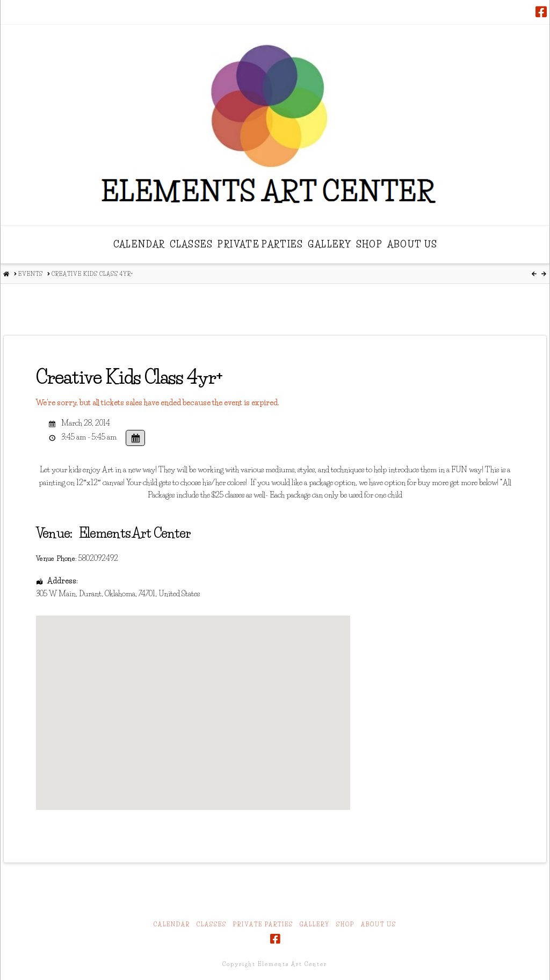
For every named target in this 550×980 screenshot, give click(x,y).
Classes (212, 924)
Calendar (172, 924)
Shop (345, 924)
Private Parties (263, 924)
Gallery (315, 924)
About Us (379, 924)
